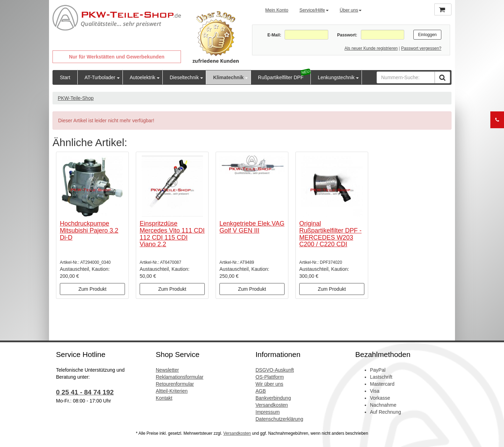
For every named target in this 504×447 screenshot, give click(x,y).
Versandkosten (272, 405)
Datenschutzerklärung (279, 419)
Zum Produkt (92, 289)
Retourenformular (175, 384)
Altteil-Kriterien (172, 391)
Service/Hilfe (314, 10)
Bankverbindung (273, 398)
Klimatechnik (228, 77)
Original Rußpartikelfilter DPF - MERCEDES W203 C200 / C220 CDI (330, 234)
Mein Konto (277, 10)
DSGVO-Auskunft (275, 370)
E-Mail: (274, 35)
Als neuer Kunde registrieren (371, 48)
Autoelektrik (143, 77)
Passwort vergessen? (421, 48)
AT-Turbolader (100, 77)
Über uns (351, 10)
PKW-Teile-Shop (76, 98)
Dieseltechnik (184, 77)
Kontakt (164, 398)
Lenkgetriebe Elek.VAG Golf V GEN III (252, 227)
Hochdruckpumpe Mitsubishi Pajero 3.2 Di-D (89, 231)
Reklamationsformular (180, 377)
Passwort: (347, 35)
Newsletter (167, 370)
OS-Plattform (270, 377)
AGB (261, 391)
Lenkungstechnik (336, 77)
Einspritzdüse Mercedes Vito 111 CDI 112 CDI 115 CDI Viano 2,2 (172, 234)
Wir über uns (269, 384)
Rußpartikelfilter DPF (281, 77)
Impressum (268, 412)
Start (65, 77)
